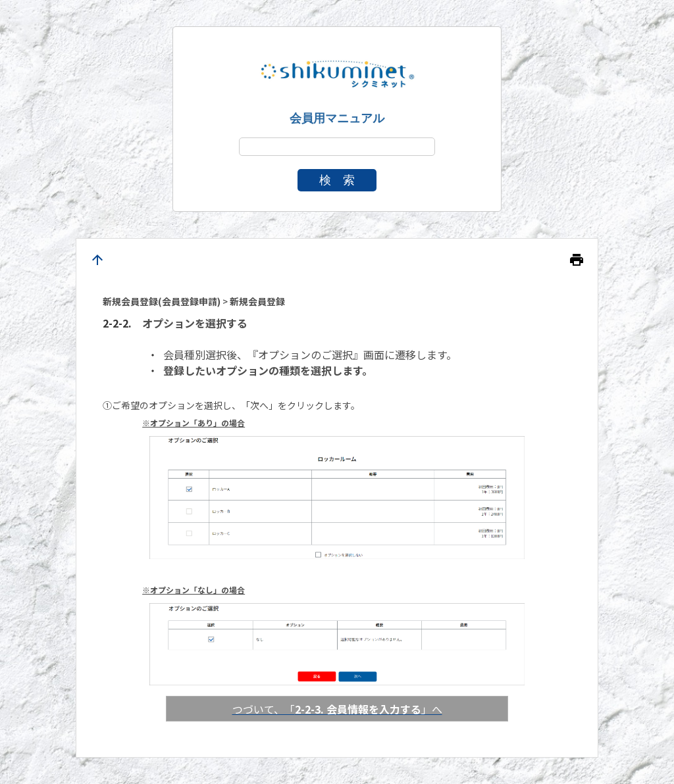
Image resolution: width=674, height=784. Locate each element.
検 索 (337, 180)
